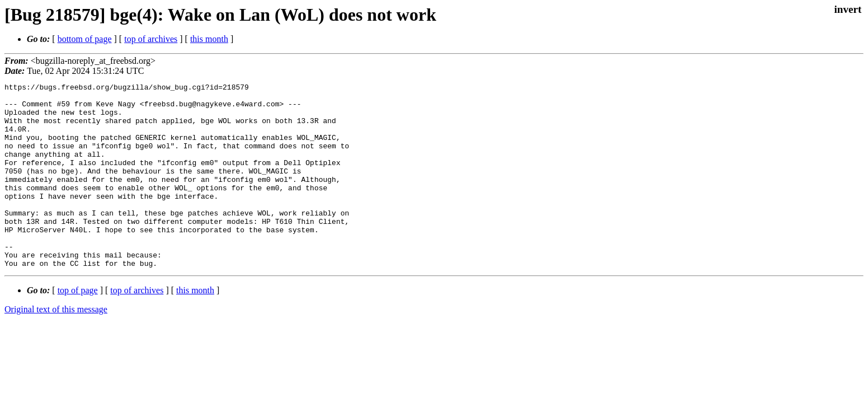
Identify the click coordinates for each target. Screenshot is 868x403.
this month (209, 39)
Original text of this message (56, 346)
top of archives (151, 39)
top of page (78, 327)
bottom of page (85, 39)
